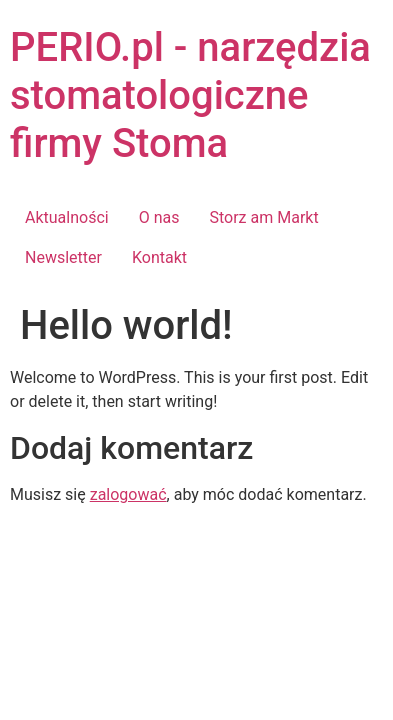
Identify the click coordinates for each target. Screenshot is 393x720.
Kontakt (159, 257)
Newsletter (63, 257)
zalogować (128, 494)
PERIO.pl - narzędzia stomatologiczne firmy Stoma (190, 95)
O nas (159, 217)
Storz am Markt (263, 217)
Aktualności (67, 217)
